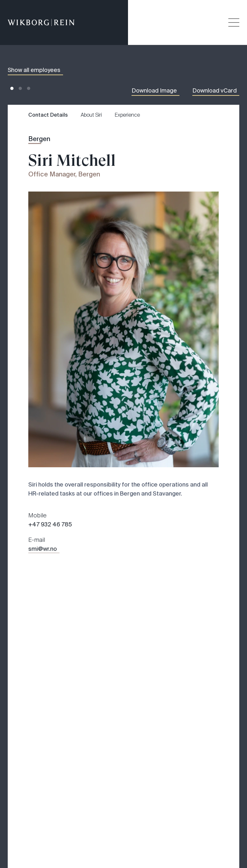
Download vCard (215, 91)
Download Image (154, 91)
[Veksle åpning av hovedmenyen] (234, 22)
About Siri (91, 115)
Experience (127, 115)
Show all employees (34, 70)
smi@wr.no (43, 549)
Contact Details (48, 115)
